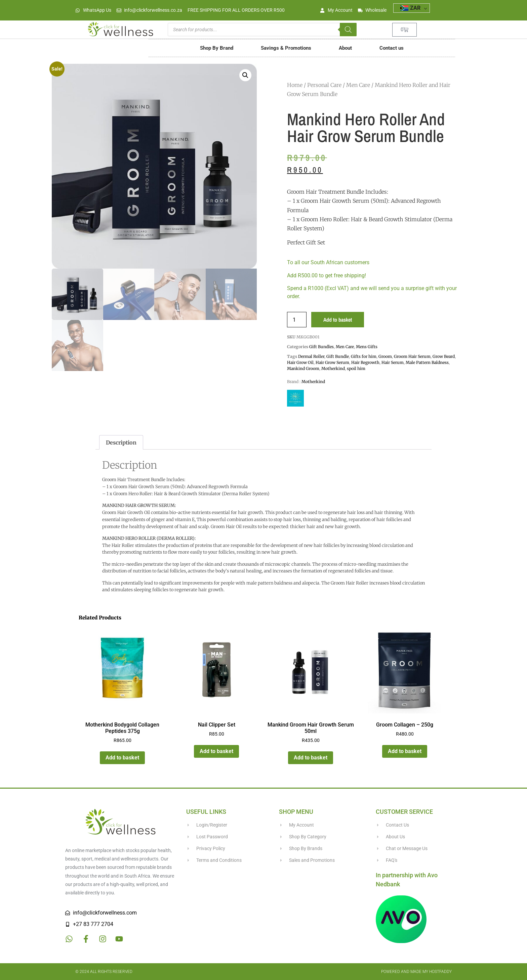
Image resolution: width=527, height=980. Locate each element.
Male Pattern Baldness (427, 362)
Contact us (392, 48)
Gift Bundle (338, 356)
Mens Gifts (367, 347)
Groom (385, 356)
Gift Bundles (321, 347)
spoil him (356, 368)
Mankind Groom (303, 368)
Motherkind (333, 368)
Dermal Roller (311, 356)
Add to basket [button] (122, 758)
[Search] (348, 30)
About (345, 48)
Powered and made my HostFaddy (416, 972)
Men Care (358, 85)
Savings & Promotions (286, 48)
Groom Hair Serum (412, 356)
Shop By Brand (217, 48)
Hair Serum (393, 362)
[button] (245, 75)
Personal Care (324, 85)
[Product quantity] (297, 320)
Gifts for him (364, 356)
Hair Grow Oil (300, 362)
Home (295, 85)
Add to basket (338, 320)
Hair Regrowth (365, 362)
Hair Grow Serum (332, 362)
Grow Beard (444, 356)
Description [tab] (121, 442)
